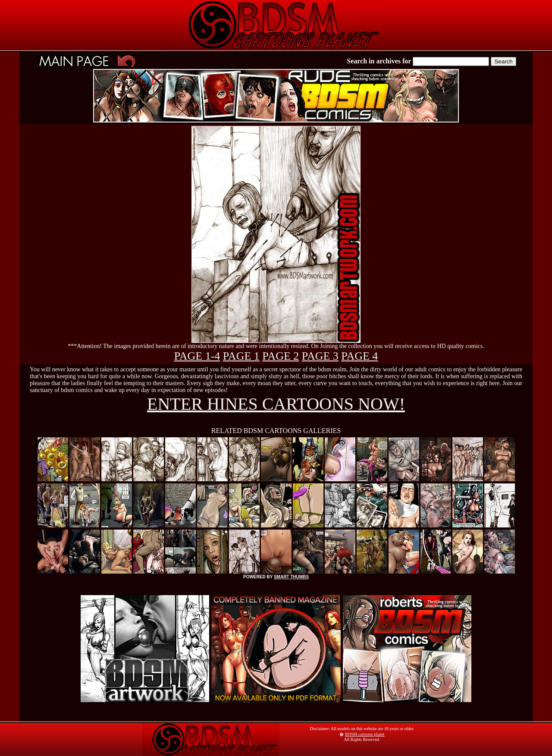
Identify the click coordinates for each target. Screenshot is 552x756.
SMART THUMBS (291, 577)
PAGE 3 (320, 356)
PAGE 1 (241, 356)
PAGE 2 (281, 356)
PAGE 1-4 (197, 356)
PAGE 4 (359, 356)
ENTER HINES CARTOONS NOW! (276, 404)
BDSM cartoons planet (365, 734)
